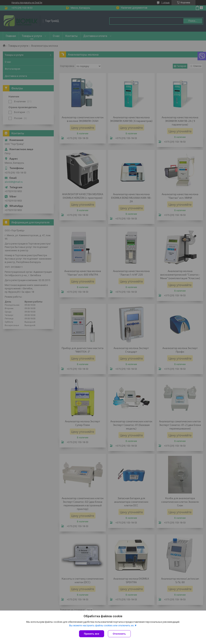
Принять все (92, 634)
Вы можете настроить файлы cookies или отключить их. (102, 625)
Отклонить (119, 634)
